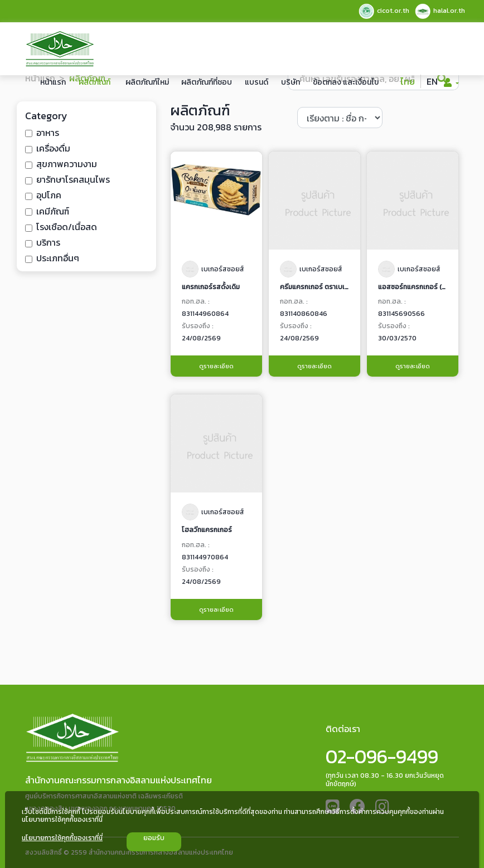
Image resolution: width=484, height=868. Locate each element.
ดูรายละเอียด (216, 366)
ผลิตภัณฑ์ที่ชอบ (207, 82)
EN (432, 81)
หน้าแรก (53, 82)
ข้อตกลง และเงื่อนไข (346, 82)
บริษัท (291, 82)
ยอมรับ (154, 838)
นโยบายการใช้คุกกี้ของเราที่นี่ (62, 838)
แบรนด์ (256, 82)
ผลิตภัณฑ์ (95, 82)
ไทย (408, 81)
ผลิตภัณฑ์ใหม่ (147, 82)
